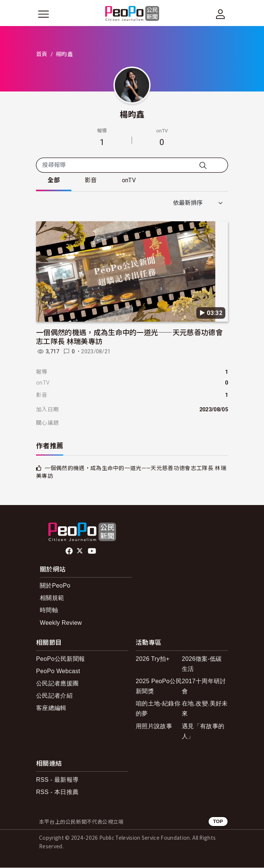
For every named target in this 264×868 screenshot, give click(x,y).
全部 (54, 181)
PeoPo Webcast (58, 671)
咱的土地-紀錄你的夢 (158, 709)
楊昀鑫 (132, 114)
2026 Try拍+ (153, 659)
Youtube (93, 551)
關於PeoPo (55, 586)
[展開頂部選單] (220, 14)
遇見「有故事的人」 (203, 731)
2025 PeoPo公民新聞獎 (159, 687)
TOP (218, 822)
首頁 (42, 54)
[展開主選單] (44, 14)
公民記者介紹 (54, 696)
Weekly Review (61, 623)
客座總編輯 (51, 708)
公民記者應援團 (57, 684)
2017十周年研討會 (204, 687)
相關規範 (52, 598)
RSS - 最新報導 (57, 780)
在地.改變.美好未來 (205, 709)
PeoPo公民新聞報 (60, 659)
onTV (130, 181)
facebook (70, 551)
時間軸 (49, 610)
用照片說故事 (154, 726)
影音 (92, 181)
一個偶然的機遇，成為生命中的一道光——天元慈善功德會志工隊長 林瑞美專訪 (129, 337)
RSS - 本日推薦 (57, 792)
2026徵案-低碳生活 (202, 664)
